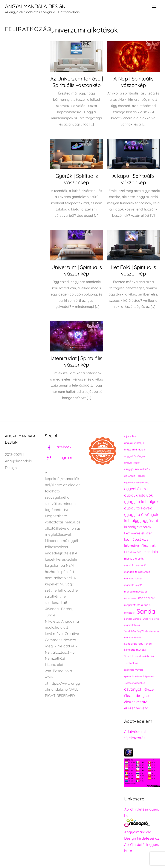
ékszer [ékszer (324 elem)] (150, 689)
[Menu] (154, 6)
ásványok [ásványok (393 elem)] (133, 689)
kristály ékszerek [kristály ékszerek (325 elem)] (138, 527)
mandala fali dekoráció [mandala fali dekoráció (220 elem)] (137, 572)
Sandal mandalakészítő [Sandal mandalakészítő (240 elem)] (139, 656)
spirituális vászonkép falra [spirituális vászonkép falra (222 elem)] (139, 676)
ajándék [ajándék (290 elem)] (130, 436)
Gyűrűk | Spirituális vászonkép (76, 179)
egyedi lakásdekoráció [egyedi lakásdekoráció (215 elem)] (137, 483)
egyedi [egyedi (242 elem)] (142, 476)
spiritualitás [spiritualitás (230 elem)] (131, 663)
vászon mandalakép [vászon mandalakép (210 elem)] (135, 683)
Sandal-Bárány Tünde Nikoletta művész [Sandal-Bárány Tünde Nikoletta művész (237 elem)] (138, 647)
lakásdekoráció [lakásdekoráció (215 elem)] (133, 552)
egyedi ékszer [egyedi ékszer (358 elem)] (137, 489)
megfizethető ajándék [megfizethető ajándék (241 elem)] (138, 605)
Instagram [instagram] (59, 457)
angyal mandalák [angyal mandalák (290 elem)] (137, 469)
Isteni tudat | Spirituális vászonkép (77, 361)
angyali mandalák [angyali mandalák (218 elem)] (134, 450)
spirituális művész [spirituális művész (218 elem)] (134, 670)
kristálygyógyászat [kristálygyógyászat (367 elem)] (141, 521)
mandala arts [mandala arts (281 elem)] (134, 558)
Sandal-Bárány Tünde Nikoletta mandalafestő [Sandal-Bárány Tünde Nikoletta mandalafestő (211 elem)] (141, 622)
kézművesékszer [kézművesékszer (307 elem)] (137, 539)
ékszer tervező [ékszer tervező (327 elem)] (136, 708)
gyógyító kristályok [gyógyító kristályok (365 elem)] (141, 501)
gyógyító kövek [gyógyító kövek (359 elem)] (138, 508)
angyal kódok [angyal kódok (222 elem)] (132, 463)
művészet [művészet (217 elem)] (129, 613)
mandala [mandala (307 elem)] (151, 552)
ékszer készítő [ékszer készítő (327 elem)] (136, 702)
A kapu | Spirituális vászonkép (133, 179)
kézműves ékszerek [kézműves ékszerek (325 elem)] (140, 546)
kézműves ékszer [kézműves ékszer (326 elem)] (138, 533)
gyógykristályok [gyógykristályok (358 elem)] (139, 495)
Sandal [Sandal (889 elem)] (147, 611)
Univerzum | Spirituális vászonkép (76, 270)
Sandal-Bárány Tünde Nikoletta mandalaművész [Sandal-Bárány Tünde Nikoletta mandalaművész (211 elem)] (141, 634)
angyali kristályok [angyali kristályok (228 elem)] (135, 443)
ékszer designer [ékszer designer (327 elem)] (137, 695)
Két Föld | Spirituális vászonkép (133, 270)
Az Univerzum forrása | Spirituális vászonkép (77, 82)
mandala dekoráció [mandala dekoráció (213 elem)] (135, 565)
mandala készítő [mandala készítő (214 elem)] (133, 585)
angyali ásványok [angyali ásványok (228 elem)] (135, 456)
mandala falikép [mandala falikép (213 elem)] (133, 579)
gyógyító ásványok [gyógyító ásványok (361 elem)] (141, 514)
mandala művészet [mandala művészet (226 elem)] (136, 592)
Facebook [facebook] (58, 447)
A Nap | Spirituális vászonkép (133, 82)
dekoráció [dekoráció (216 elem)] (130, 476)
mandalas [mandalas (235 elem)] (130, 598)
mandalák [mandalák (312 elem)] (146, 598)
